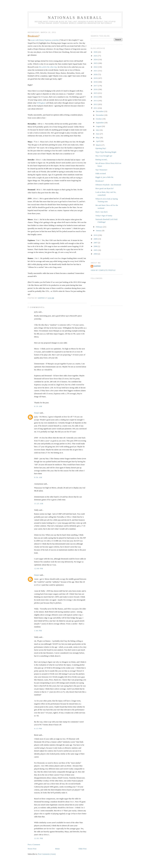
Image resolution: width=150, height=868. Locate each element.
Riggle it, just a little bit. (104, 177)
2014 (96, 97)
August (99, 126)
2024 (96, 59)
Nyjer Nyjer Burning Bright (106, 152)
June (98, 134)
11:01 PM (39, 838)
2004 (96, 254)
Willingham (41, 103)
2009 (96, 239)
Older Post (83, 849)
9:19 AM (38, 406)
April (98, 141)
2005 (96, 250)
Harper (37, 413)
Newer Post (32, 849)
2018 (96, 82)
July (98, 130)
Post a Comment (34, 844)
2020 (96, 74)
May (98, 138)
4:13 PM (38, 728)
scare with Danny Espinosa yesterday (45, 40)
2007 (96, 243)
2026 (96, 52)
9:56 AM (38, 477)
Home (58, 849)
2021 (96, 71)
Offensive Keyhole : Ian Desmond (108, 185)
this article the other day (48, 67)
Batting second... (102, 159)
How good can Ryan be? (104, 188)
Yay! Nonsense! (101, 170)
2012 (96, 104)
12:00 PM (39, 568)
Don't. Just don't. (102, 212)
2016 (96, 89)
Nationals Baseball (75, 18)
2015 (96, 93)
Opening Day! (101, 148)
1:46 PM (38, 631)
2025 (96, 56)
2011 (96, 108)
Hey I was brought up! (104, 156)
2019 (96, 78)
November (100, 115)
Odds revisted (101, 173)
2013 (96, 101)
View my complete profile (103, 270)
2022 (96, 67)
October (99, 119)
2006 (96, 246)
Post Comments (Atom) (47, 854)
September (100, 123)
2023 (96, 63)
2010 (96, 235)
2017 (96, 86)
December (100, 111)
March (99, 145)
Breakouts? (100, 181)
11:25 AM (39, 504)
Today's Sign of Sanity (104, 216)
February (100, 227)
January (99, 231)
